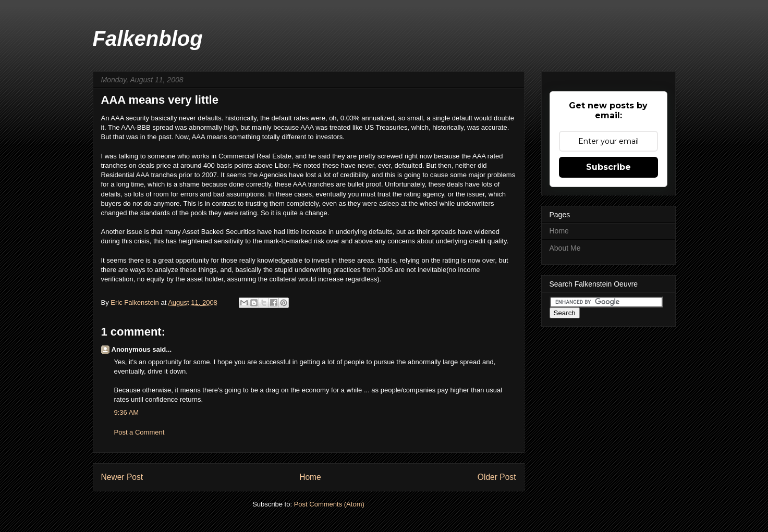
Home (310, 477)
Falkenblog (148, 39)
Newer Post (122, 477)
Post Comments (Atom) (329, 504)
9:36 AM (127, 412)
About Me (565, 248)
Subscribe (608, 167)
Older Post (497, 477)
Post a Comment (139, 432)
